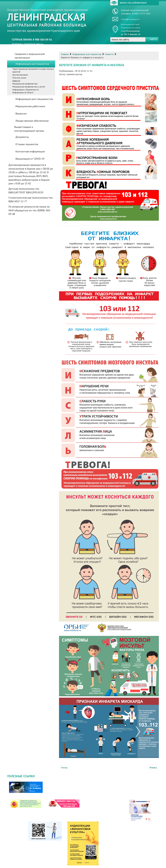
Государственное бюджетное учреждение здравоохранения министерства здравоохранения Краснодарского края (47, 20)
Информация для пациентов (87, 54)
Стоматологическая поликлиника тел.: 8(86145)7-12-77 (31, 200)
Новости (109, 54)
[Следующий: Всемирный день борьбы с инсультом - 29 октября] (153, 768)
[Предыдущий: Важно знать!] (64, 768)
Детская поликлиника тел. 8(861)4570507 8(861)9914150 (26, 191)
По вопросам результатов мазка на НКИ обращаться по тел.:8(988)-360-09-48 (30, 210)
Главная (65, 54)
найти (153, 39)
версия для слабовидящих (128, 3)
